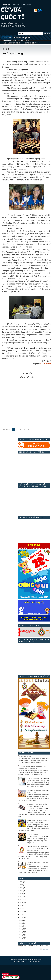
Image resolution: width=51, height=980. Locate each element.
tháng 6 (22, 935)
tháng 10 (22, 926)
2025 (21, 882)
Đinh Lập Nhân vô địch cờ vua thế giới (38, 779)
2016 (21, 909)
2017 (21, 906)
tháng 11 (22, 923)
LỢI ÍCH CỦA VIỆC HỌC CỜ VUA (21, 4)
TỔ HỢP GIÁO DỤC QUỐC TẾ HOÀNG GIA (26, 962)
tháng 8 (22, 929)
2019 (21, 900)
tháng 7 (22, 932)
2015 (21, 912)
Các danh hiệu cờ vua (24, 756)
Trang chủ (46, 950)
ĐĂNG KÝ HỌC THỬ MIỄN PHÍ (12, 43)
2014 (21, 914)
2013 (21, 917)
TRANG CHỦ (6, 4)
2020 (21, 897)
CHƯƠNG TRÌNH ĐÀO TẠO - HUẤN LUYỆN (16, 40)
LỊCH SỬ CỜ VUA (32, 834)
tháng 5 (22, 938)
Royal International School (34, 960)
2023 (21, 888)
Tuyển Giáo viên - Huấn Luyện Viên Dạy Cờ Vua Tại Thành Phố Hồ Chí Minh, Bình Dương (37, 849)
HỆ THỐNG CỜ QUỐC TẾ (33, 43)
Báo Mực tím (46, 364)
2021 (21, 894)
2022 (21, 891)
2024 (21, 885)
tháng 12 (22, 920)
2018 (21, 903)
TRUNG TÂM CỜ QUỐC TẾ (22, 38)
